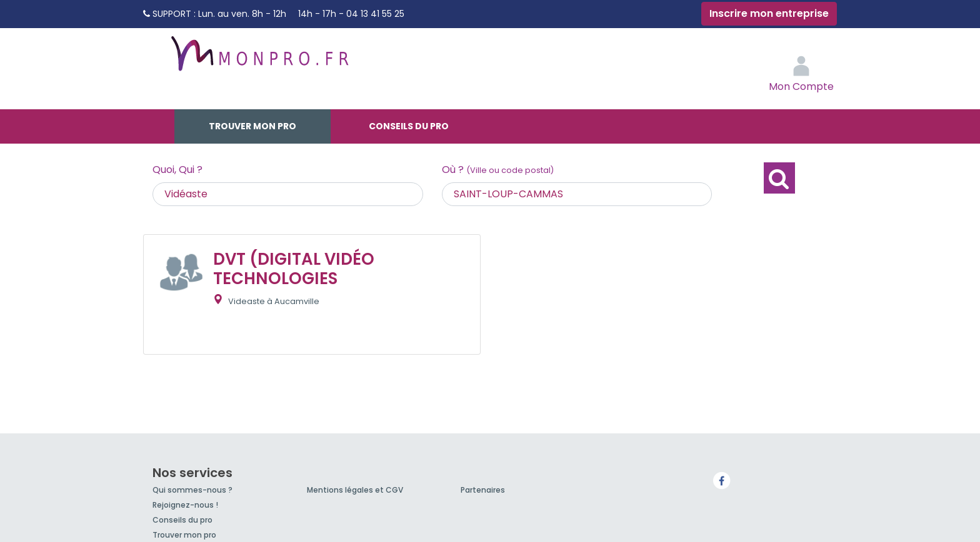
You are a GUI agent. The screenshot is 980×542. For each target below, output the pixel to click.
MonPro (259, 59)
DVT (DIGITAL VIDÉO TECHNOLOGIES (294, 269)
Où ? (498, 170)
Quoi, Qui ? (177, 170)
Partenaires (483, 490)
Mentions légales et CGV (355, 490)
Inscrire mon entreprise (769, 13)
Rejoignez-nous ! (185, 505)
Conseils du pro (409, 126)
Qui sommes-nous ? (192, 490)
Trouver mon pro (252, 126)
